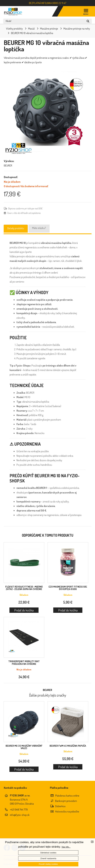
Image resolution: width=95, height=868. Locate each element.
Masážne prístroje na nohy (77, 28)
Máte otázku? (39, 228)
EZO (68, 588)
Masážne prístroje (49, 28)
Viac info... (66, 847)
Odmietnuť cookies (48, 853)
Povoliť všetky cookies (48, 864)
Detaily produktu (16, 228)
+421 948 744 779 (19, 809)
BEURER (24, 747)
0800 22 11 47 (59, 3)
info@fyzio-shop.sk (20, 815)
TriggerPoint (24, 663)
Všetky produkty (14, 28)
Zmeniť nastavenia (48, 859)
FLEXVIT (24, 588)
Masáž (31, 28)
